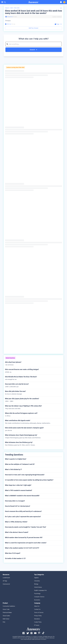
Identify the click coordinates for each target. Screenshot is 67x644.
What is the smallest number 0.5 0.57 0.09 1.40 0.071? (22, 548)
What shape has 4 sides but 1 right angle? (18, 485)
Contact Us (37, 609)
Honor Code (6, 609)
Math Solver (6, 619)
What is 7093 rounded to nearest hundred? (19, 490)
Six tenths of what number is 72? (15, 558)
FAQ (4, 622)
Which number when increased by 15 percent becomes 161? (24, 538)
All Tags (5, 581)
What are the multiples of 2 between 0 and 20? (20, 464)
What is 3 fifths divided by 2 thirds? (16, 522)
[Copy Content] (57, 24)
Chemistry (37, 581)
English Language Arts (40, 590)
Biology (36, 584)
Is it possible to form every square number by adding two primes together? (29, 480)
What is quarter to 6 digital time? (16, 459)
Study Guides (6, 616)
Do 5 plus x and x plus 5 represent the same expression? (23, 517)
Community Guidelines (9, 606)
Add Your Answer (33, 28)
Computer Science (39, 597)
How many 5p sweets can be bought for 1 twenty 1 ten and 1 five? (26, 527)
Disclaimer (37, 619)
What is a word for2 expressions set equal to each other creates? (26, 543)
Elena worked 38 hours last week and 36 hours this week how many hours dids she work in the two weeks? (33, 12)
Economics (37, 600)
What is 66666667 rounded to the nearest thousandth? (22, 496)
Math (12, 8)
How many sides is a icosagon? (15, 501)
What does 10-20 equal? (13, 553)
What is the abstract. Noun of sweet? (17, 532)
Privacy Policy (38, 616)
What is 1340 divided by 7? (13, 469)
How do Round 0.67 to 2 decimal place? (18, 506)
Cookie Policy (38, 622)
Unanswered (6, 584)
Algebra (36, 578)
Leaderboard (6, 578)
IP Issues (37, 625)
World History (38, 587)
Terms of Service (39, 613)
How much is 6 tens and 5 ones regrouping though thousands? (25, 475)
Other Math (17, 8)
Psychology (37, 594)
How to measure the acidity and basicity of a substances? (23, 511)
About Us (37, 606)
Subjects (7, 8)
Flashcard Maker (7, 613)
